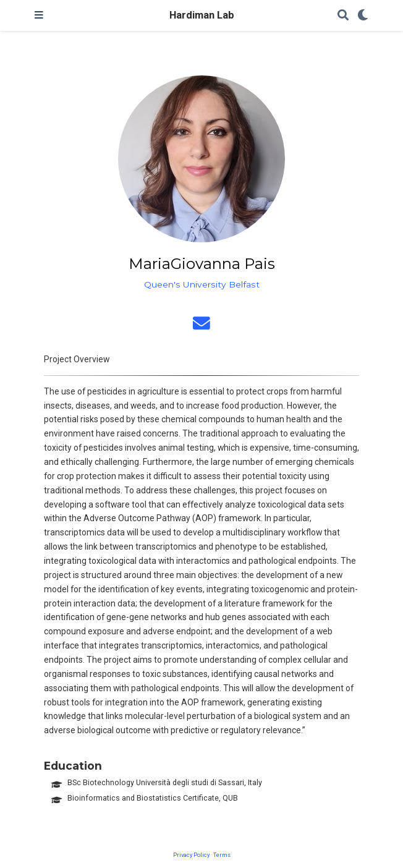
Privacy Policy (191, 855)
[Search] (343, 16)
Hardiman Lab (202, 15)
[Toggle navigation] (39, 15)
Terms (222, 855)
